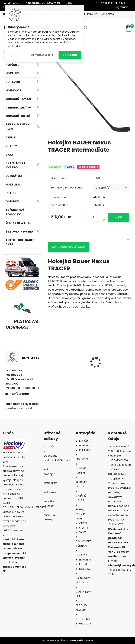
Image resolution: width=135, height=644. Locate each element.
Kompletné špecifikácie (68, 247)
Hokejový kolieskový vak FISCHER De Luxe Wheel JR (111, 368)
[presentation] (50, 356)
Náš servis (107, 14)
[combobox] (111, 188)
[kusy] (93, 217)
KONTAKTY (91, 14)
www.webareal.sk (82, 640)
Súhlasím (70, 55)
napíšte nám (19, 394)
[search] (85, 29)
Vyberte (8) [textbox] (103, 188)
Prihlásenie (106, 3)
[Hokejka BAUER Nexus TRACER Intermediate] (90, 94)
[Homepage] (4, 14)
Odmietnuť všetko (42, 55)
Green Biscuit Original (65, 367)
